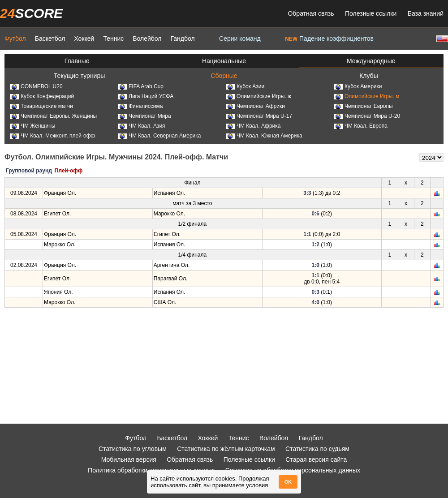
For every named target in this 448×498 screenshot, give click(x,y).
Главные (77, 61)
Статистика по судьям (317, 449)
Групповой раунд (29, 171)
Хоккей (84, 39)
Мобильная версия (129, 459)
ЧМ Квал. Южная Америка (264, 136)
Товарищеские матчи (41, 106)
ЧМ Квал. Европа (361, 126)
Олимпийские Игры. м (366, 96)
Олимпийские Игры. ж (258, 96)
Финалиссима (140, 106)
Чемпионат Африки (255, 106)
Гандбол (182, 39)
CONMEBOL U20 (36, 86)
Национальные (224, 61)
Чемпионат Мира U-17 (259, 116)
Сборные (224, 76)
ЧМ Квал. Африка (253, 126)
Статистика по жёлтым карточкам (226, 449)
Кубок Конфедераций (42, 96)
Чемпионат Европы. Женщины (53, 116)
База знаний (426, 13)
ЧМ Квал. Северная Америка (159, 136)
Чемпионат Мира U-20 (367, 116)
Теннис (113, 39)
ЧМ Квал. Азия (142, 126)
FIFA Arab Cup (141, 86)
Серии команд (240, 39)
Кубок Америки (358, 86)
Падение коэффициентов (329, 39)
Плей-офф (69, 171)
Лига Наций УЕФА (146, 96)
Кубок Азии (245, 86)
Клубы (369, 76)
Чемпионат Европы (363, 106)
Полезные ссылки (371, 13)
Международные (371, 61)
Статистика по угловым (133, 449)
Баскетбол (50, 39)
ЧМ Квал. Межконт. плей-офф (52, 136)
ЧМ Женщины (32, 126)
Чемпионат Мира (144, 116)
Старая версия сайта (316, 459)
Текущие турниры (79, 76)
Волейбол (147, 39)
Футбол (15, 39)
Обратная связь (311, 13)
